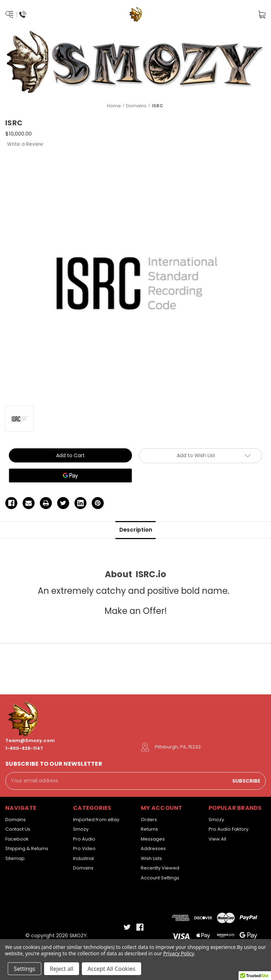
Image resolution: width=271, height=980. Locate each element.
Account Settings (160, 878)
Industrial (83, 858)
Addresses (153, 848)
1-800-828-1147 (24, 748)
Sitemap (15, 858)
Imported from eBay (96, 820)
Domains (16, 820)
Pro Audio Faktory (228, 829)
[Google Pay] (70, 476)
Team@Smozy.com (30, 740)
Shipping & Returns (27, 848)
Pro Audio (84, 839)
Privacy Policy (178, 953)
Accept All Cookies (112, 969)
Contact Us (18, 829)
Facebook (17, 839)
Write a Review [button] (25, 144)
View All (217, 839)
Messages (153, 839)
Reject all (62, 969)
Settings (25, 969)
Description (136, 530)
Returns (149, 829)
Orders (149, 820)
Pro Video (84, 848)
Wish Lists (151, 858)
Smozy (81, 829)
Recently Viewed (160, 868)
